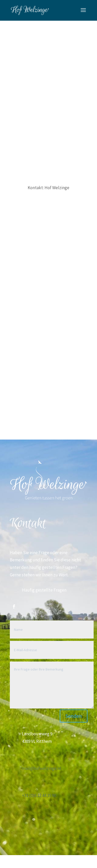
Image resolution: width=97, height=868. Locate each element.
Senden (74, 716)
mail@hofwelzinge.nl (42, 768)
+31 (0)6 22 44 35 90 (39, 795)
